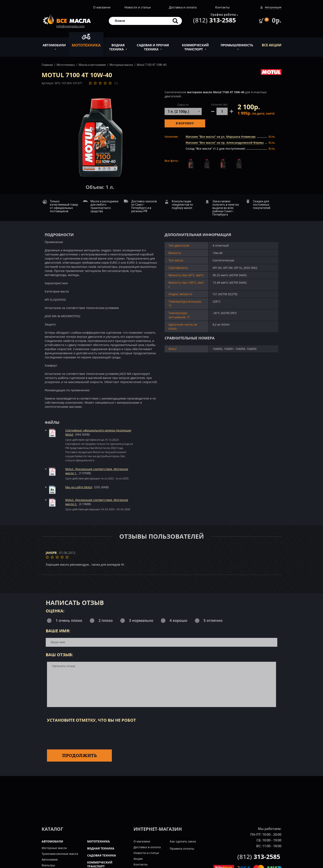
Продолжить (80, 755)
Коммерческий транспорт (195, 45)
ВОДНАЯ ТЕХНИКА (101, 848)
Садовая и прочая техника (153, 45)
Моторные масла (121, 65)
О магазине (102, 7)
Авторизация (273, 7)
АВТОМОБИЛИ (52, 841)
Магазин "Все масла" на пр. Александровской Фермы (225, 143)
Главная (47, 65)
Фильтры (48, 865)
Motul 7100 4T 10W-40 (152, 65)
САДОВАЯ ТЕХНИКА (102, 855)
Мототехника (86, 40)
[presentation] (78, 735)
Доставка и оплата (183, 7)
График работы (223, 15)
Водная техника (117, 45)
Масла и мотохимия (92, 65)
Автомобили (54, 43)
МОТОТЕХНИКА (98, 841)
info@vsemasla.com (70, 26)
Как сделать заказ (183, 841)
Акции (138, 859)
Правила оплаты (182, 849)
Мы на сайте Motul (79, 487)
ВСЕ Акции (272, 45)
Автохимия (50, 859)
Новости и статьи (138, 7)
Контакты (222, 7)
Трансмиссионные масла (60, 854)
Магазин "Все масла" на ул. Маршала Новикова (221, 137)
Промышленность (237, 43)
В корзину (185, 123)
